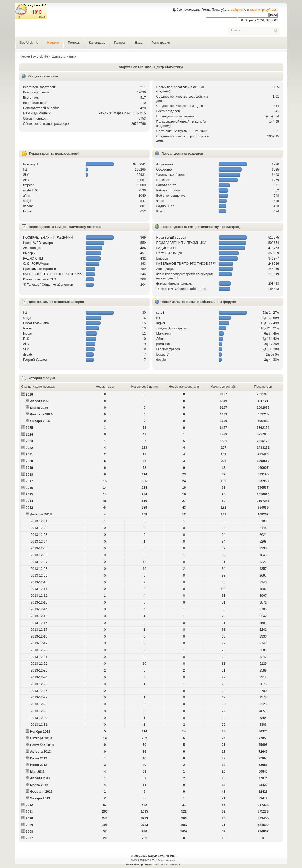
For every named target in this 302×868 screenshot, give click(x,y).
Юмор (161, 211)
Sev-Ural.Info (29, 43)
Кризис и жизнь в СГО (40, 279)
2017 (29, 481)
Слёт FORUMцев (36, 264)
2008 (29, 832)
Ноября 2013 (40, 732)
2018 (29, 475)
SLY (26, 175)
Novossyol (31, 164)
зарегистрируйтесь (263, 10)
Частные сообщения (172, 175)
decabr (28, 206)
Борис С (163, 354)
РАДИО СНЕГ (33, 258)
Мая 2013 (37, 772)
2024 (29, 435)
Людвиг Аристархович (173, 328)
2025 (29, 428)
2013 (29, 508)
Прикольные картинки (39, 269)
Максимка (164, 334)
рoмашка (163, 344)
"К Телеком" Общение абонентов (48, 285)
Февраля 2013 (41, 792)
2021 (29, 454)
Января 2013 (40, 798)
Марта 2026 (39, 408)
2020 (29, 461)
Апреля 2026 (40, 401)
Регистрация (161, 43)
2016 (29, 488)
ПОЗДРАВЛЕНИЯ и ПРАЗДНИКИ (48, 238)
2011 (29, 812)
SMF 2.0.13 (137, 860)
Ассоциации (32, 248)
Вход (139, 43)
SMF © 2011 (151, 860)
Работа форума (168, 190)
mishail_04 (271, 116)
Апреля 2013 (40, 778)
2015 (29, 494)
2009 (29, 825)
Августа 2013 (41, 752)
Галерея (120, 43)
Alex (26, 180)
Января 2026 (40, 421)
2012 (29, 805)
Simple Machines (166, 860)
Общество (164, 170)
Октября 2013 (41, 738)
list (25, 170)
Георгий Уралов (35, 360)
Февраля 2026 (41, 414)
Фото (160, 201)
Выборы (29, 253)
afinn (27, 196)
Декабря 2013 (41, 514)
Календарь (97, 43)
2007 (29, 838)
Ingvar (28, 211)
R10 (26, 339)
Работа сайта (166, 185)
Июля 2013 (39, 758)
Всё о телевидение (171, 196)
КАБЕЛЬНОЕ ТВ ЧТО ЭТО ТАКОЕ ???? (53, 274)
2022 (29, 448)
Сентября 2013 (42, 745)
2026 (29, 394)
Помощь (74, 43)
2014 (29, 501)
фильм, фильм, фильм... (175, 284)
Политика (164, 180)
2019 (29, 468)
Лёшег (161, 339)
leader (28, 328)
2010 (29, 818)
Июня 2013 (39, 765)
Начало (53, 43)
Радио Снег (165, 206)
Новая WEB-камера (38, 243)
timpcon (29, 185)
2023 (29, 441)
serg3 (27, 201)
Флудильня (165, 164)
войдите (237, 10)
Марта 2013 (39, 785)
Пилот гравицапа (36, 323)
